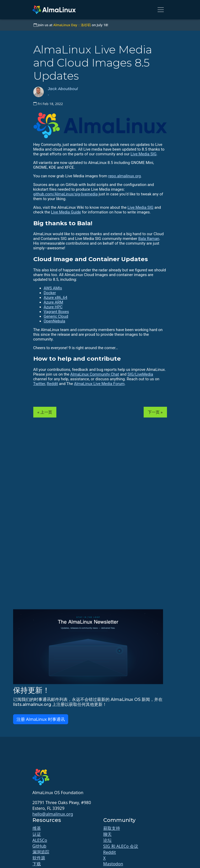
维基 (37, 828)
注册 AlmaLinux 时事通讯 (40, 719)
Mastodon (113, 864)
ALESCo (40, 840)
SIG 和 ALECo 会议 (121, 846)
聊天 (107, 834)
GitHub (39, 846)
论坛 (107, 840)
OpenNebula (55, 321)
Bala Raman (149, 239)
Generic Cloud (56, 316)
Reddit (53, 384)
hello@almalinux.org (53, 814)
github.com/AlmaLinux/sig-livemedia (66, 194)
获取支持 (112, 828)
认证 (37, 834)
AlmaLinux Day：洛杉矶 (72, 25)
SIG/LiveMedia (140, 374)
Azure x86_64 (56, 298)
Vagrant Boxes (56, 312)
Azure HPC (53, 307)
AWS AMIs (53, 288)
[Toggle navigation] (161, 10)
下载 (37, 864)
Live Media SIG (144, 154)
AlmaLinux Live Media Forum (99, 384)
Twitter (39, 384)
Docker (50, 293)
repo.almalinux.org (125, 176)
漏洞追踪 (41, 852)
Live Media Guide (66, 212)
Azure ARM (53, 302)
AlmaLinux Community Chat (95, 374)
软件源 (39, 858)
